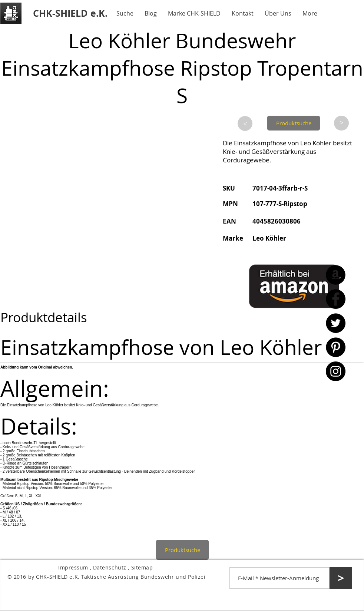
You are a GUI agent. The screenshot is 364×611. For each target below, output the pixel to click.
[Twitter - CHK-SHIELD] (336, 323)
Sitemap (142, 567)
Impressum (73, 567)
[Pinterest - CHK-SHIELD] (336, 347)
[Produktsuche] (294, 123)
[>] (245, 123)
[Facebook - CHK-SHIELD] (336, 299)
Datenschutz (110, 567)
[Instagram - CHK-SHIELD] (336, 371)
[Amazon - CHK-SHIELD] (336, 275)
